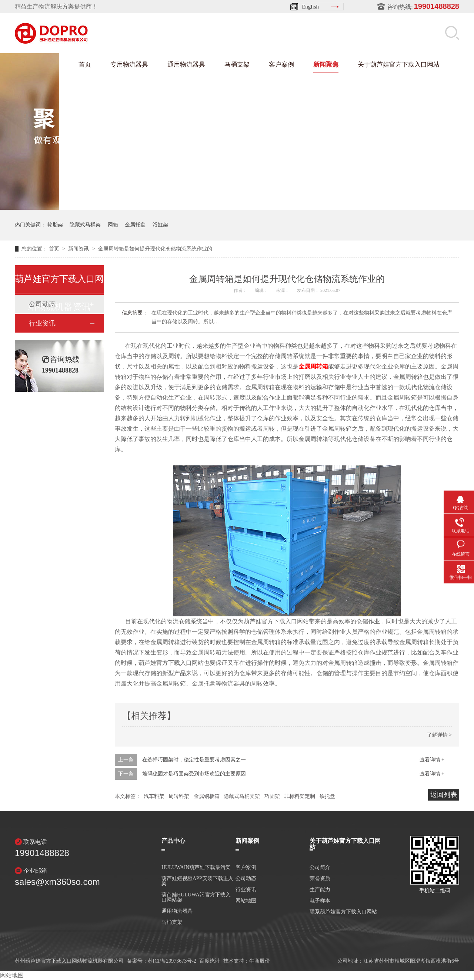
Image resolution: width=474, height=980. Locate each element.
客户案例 (281, 65)
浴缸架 (160, 225)
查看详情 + (432, 760)
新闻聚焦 (326, 65)
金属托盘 (135, 225)
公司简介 (320, 868)
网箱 (113, 225)
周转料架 (179, 796)
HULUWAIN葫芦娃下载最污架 (196, 868)
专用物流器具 (129, 65)
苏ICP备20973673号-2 (172, 961)
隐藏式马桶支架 (242, 796)
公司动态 (246, 879)
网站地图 (246, 901)
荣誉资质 (320, 879)
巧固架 (272, 796)
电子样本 (320, 901)
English (310, 7)
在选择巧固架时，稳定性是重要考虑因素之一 (194, 760)
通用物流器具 (186, 65)
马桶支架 (237, 65)
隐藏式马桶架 (85, 225)
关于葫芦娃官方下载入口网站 (399, 65)
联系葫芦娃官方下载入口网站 (343, 912)
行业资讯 (42, 323)
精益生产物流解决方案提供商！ (56, 6)
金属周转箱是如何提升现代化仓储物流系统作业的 (155, 249)
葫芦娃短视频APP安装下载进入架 (197, 881)
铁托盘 (327, 796)
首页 (85, 65)
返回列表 (444, 795)
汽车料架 (154, 796)
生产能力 (320, 890)
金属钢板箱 (207, 796)
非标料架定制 (300, 796)
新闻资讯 (79, 249)
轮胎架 (55, 225)
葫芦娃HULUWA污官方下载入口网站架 (196, 898)
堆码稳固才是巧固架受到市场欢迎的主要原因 (194, 774)
